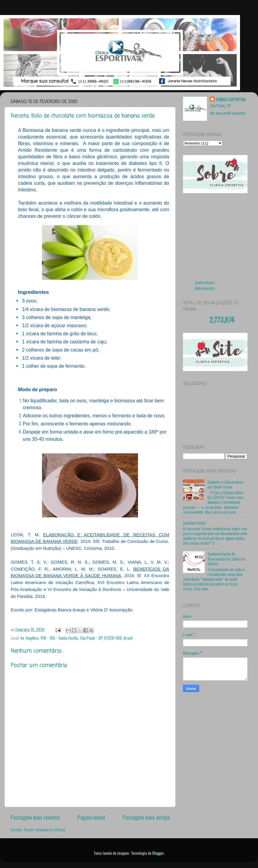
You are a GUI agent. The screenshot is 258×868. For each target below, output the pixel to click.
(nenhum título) (194, 523)
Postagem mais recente (35, 817)
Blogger (158, 853)
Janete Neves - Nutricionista (206, 285)
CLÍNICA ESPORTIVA (231, 100)
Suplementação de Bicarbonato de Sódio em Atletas (226, 559)
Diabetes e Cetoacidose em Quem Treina (225, 484)
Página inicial (91, 817)
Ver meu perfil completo (228, 113)
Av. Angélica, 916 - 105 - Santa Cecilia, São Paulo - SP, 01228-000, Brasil (76, 638)
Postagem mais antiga (146, 817)
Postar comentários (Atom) (45, 830)
